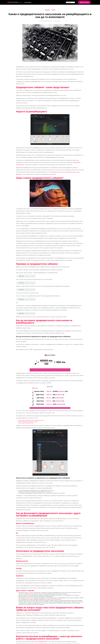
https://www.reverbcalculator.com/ (26, 423)
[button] (28, 2)
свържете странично (29, 592)
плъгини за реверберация (39, 642)
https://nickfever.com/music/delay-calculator (28, 422)
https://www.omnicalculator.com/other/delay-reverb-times (31, 420)
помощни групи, (30, 598)
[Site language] (70, 2)
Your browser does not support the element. (26, 276)
